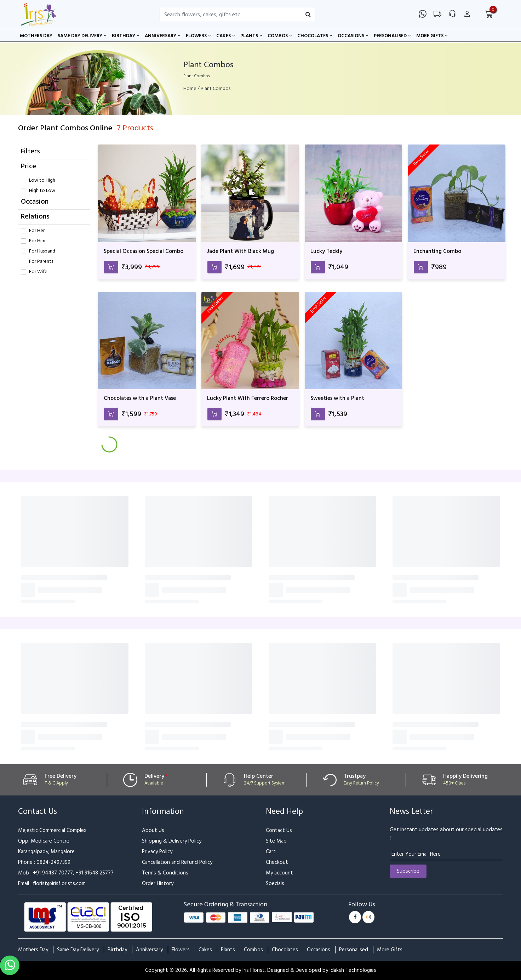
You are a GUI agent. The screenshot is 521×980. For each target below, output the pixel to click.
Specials (275, 883)
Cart (271, 852)
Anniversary (163, 36)
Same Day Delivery (82, 36)
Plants (251, 36)
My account (279, 873)
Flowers (198, 36)
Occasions (353, 36)
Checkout (277, 862)
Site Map (276, 841)
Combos (280, 36)
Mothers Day (36, 36)
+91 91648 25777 (95, 873)
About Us (153, 830)
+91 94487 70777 (53, 873)
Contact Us (279, 830)
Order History (158, 883)
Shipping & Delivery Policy (172, 841)
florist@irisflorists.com (59, 883)
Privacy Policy (157, 852)
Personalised (392, 36)
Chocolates (315, 36)
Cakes (226, 36)
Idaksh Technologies (353, 970)
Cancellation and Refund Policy (177, 862)
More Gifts (432, 36)
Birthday (126, 36)
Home (190, 89)
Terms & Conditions (165, 873)
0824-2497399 (53, 862)
